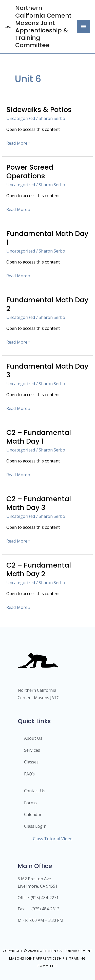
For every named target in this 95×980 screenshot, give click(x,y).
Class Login (35, 826)
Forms (30, 803)
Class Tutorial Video (53, 839)
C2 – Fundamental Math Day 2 (39, 569)
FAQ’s (29, 774)
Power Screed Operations (30, 172)
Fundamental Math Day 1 (47, 238)
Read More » (18, 143)
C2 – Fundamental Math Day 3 (39, 503)
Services (32, 750)
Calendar (33, 814)
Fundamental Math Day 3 (47, 370)
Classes (31, 762)
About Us (33, 738)
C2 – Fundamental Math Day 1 (39, 437)
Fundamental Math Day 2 (47, 304)
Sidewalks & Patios (39, 110)
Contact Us (35, 791)
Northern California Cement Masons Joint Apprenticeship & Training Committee (43, 26)
